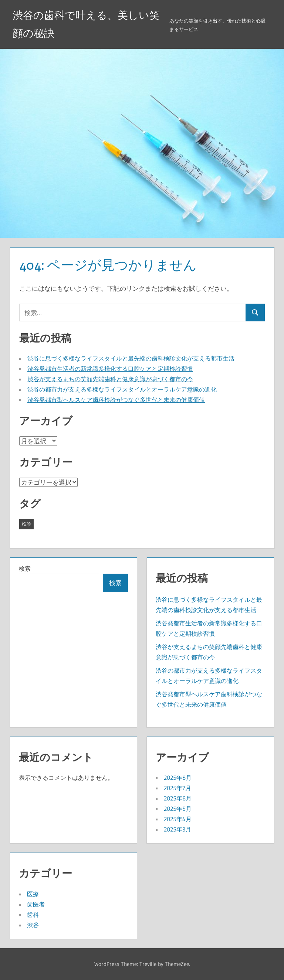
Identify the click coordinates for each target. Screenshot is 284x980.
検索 (25, 568)
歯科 (33, 915)
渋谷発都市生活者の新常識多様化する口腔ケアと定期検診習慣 (110, 369)
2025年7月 (177, 788)
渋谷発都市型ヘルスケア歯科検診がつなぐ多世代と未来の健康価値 (116, 400)
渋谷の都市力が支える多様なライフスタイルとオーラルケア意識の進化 (122, 389)
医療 (33, 894)
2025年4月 (178, 819)
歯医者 (36, 904)
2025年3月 (177, 829)
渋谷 (33, 925)
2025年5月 (178, 809)
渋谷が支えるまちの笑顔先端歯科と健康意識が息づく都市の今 (110, 379)
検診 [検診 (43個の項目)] (27, 524)
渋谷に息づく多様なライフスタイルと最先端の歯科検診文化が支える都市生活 (131, 358)
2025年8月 (178, 778)
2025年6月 (178, 798)
